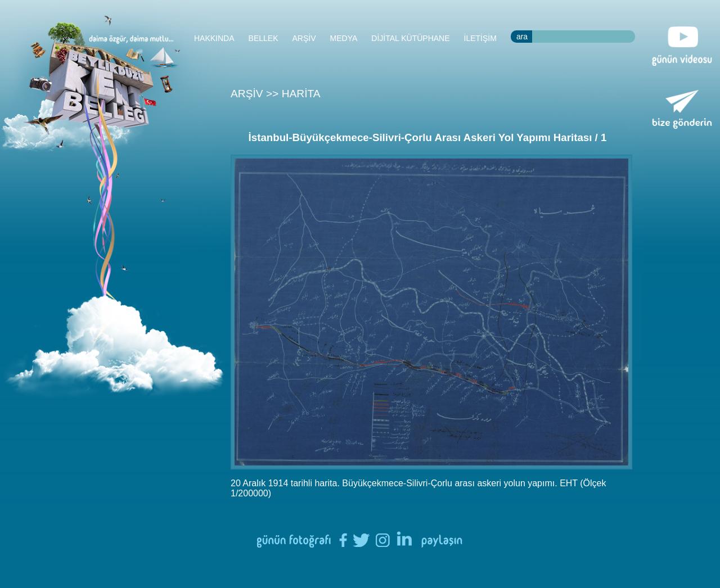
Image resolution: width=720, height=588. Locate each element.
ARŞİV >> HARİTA (276, 94)
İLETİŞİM (480, 38)
